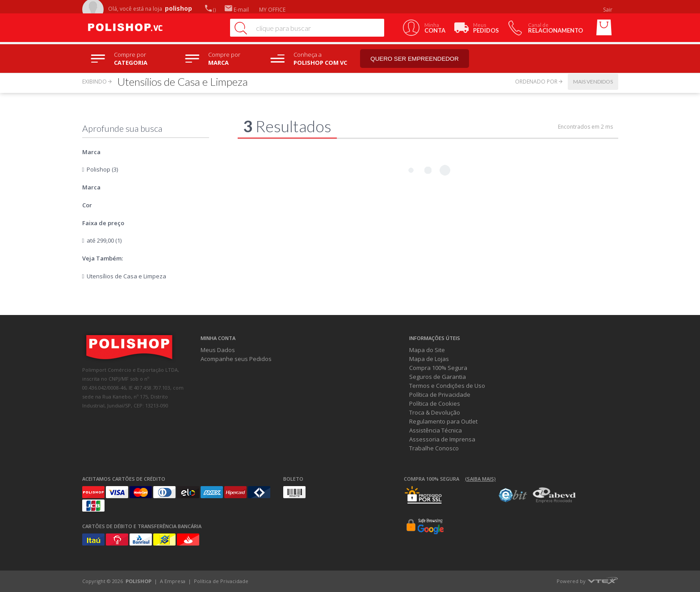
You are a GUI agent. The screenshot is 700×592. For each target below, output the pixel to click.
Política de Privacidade (440, 395)
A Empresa (173, 581)
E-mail (237, 10)
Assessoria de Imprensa (442, 439)
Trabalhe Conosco (434, 448)
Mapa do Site (427, 350)
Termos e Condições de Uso (447, 386)
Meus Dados (218, 350)
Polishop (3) (102, 169)
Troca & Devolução (435, 412)
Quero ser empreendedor (415, 59)
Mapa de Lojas (429, 359)
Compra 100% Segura (438, 368)
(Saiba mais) (480, 479)
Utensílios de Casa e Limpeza (126, 276)
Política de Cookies (435, 403)
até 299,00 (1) (104, 240)
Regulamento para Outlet (443, 421)
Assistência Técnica (436, 430)
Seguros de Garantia (438, 377)
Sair (608, 10)
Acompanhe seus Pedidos (236, 359)
